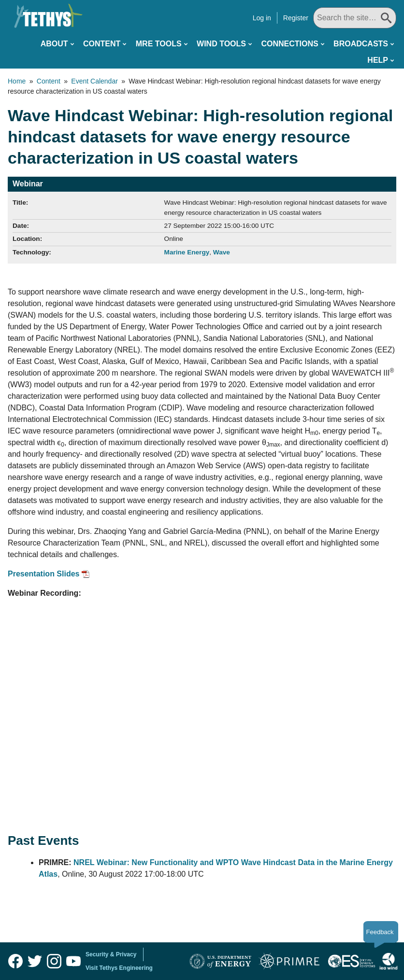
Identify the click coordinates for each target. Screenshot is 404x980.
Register (298, 18)
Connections (289, 44)
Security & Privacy (111, 954)
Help (378, 60)
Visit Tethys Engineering (119, 968)
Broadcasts (361, 44)
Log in (264, 18)
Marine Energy (187, 252)
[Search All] (356, 18)
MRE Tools (159, 44)
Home (17, 81)
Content (102, 44)
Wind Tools (221, 44)
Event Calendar (94, 81)
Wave (222, 252)
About (54, 44)
